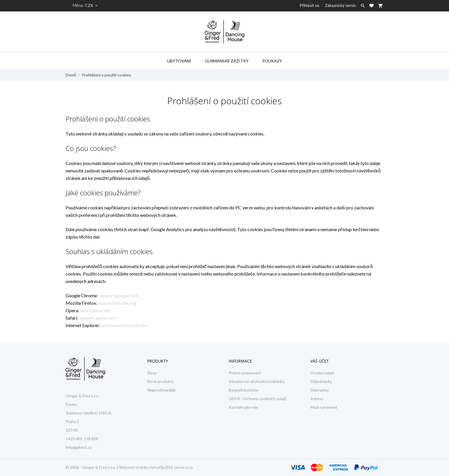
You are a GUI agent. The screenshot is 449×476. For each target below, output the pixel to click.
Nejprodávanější (161, 390)
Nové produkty (161, 381)
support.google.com (119, 295)
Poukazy (272, 61)
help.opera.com (95, 310)
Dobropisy (320, 390)
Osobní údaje (322, 373)
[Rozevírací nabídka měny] (92, 5)
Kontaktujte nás (243, 407)
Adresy (317, 399)
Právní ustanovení (245, 373)
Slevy (152, 373)
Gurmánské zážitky (227, 61)
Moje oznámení (324, 407)
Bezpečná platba (244, 390)
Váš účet (320, 361)
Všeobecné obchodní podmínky (257, 381)
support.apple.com (97, 318)
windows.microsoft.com (125, 325)
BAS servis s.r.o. (180, 467)
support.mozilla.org (117, 303)
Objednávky (321, 381)
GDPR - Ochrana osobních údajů (258, 399)
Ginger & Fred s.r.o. (99, 467)
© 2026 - (74, 467)
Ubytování (179, 61)
